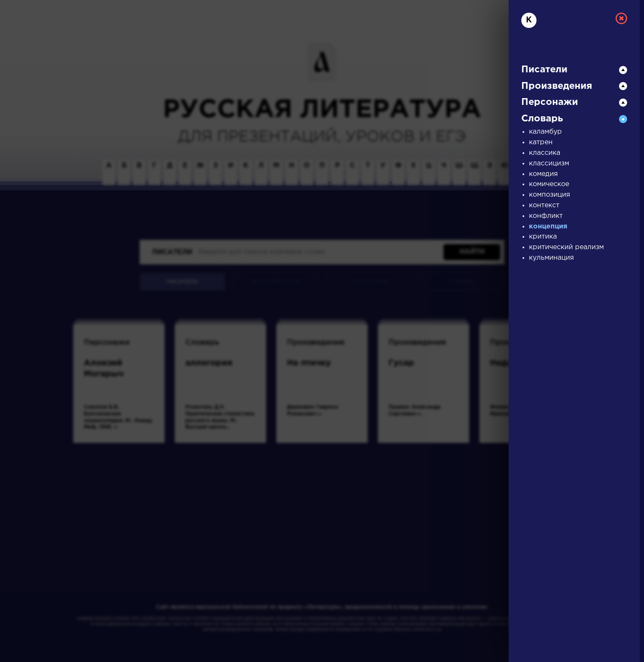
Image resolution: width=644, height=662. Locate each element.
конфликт (546, 216)
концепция (548, 227)
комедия (543, 174)
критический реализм (566, 247)
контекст (544, 205)
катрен (541, 142)
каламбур (545, 132)
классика (545, 153)
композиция (549, 195)
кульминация (551, 258)
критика (543, 237)
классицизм (549, 163)
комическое (549, 184)
